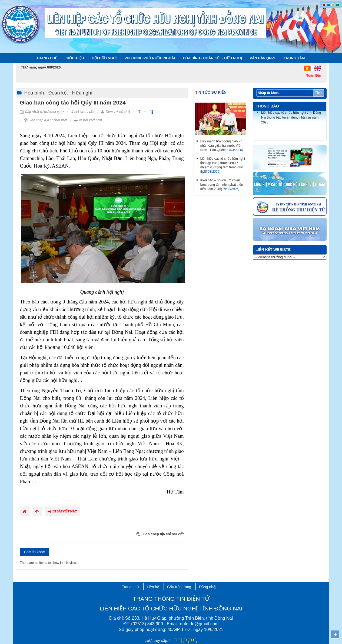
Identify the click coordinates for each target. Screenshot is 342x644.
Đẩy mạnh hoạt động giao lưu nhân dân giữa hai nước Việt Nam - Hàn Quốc (222, 146)
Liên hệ (153, 587)
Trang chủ (47, 58)
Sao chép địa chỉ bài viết (46, 120)
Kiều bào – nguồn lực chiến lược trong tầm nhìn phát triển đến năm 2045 (222, 185)
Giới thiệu (75, 58)
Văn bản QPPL (263, 58)
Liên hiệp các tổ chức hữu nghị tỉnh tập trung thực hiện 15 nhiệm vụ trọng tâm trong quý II (223, 165)
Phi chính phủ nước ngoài (150, 58)
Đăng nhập (208, 587)
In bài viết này (88, 120)
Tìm (318, 93)
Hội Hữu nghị (104, 58)
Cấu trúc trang (179, 587)
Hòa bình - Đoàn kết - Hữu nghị (212, 58)
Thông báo (267, 106)
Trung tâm (294, 58)
